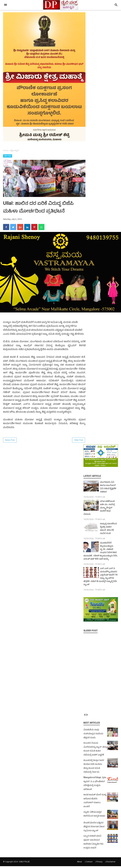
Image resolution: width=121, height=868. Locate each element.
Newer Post (10, 442)
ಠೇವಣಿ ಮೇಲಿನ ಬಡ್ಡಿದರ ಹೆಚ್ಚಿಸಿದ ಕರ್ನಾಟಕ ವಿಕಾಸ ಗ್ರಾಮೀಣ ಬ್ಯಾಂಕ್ (94, 828)
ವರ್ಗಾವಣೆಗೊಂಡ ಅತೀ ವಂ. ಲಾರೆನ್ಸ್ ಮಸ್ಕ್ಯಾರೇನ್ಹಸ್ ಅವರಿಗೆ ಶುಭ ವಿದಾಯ (99, 509)
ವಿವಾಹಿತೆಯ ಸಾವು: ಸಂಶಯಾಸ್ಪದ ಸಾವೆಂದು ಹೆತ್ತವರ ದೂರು (93, 735)
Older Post (79, 442)
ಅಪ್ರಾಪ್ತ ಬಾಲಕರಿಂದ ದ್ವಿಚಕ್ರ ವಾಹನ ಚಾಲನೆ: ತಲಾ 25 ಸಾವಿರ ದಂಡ (108, 530)
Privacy (99, 864)
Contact (89, 864)
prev (85, 717)
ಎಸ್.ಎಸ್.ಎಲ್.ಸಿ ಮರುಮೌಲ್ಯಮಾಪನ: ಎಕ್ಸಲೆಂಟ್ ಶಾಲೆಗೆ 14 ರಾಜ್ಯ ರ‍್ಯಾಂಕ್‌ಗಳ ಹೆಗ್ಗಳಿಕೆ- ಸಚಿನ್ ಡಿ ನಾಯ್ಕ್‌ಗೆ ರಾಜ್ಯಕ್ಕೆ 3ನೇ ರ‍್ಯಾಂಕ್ (100, 578)
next (87, 717)
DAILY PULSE (24, 864)
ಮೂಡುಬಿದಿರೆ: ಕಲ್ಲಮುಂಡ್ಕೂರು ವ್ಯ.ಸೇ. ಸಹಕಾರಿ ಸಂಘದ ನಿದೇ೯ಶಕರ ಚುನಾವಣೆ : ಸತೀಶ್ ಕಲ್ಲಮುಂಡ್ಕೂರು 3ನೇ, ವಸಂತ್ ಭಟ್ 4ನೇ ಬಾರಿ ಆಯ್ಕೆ (100, 553)
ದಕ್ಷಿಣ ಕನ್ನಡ (8, 156)
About (79, 864)
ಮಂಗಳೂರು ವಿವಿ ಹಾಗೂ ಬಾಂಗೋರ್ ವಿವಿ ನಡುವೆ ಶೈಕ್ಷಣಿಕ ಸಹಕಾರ (108, 489)
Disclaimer (111, 864)
